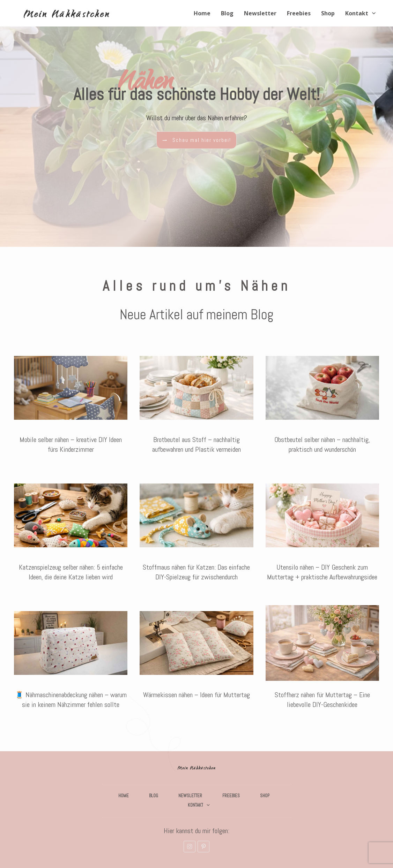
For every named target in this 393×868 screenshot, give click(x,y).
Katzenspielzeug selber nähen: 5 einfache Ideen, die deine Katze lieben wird (71, 531)
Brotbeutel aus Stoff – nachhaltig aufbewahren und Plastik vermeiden (196, 403)
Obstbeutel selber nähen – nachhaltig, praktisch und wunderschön (322, 403)
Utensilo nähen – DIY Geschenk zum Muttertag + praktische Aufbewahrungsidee (322, 531)
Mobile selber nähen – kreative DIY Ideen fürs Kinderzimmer (71, 403)
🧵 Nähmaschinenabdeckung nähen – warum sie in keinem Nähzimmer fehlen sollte (71, 659)
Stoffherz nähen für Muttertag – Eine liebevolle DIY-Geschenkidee (322, 659)
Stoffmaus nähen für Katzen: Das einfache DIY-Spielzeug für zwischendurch (196, 531)
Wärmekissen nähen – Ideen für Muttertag (196, 659)
